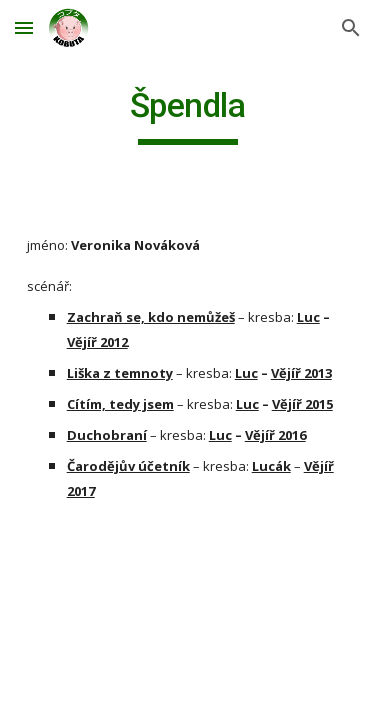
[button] (24, 27)
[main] (188, 115)
